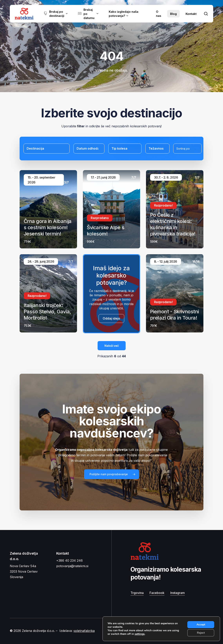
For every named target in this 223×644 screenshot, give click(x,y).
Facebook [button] (157, 593)
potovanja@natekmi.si (72, 566)
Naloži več (112, 346)
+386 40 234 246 (69, 560)
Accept (201, 625)
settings (140, 634)
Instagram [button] (178, 593)
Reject (201, 633)
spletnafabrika (84, 631)
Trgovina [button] (137, 593)
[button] (111, 474)
